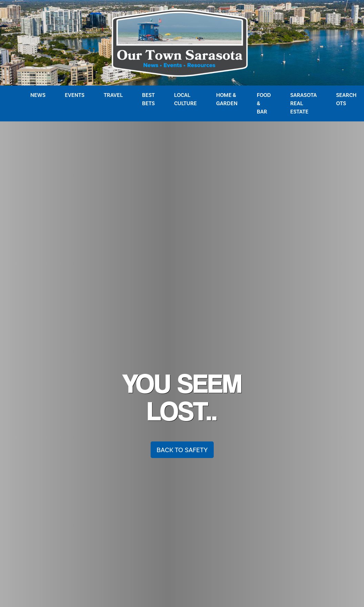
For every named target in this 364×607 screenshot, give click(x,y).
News (38, 95)
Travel (113, 95)
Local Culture (185, 99)
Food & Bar (264, 103)
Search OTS (346, 99)
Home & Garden (227, 99)
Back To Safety (182, 450)
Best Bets (148, 99)
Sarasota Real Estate (304, 103)
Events (75, 95)
